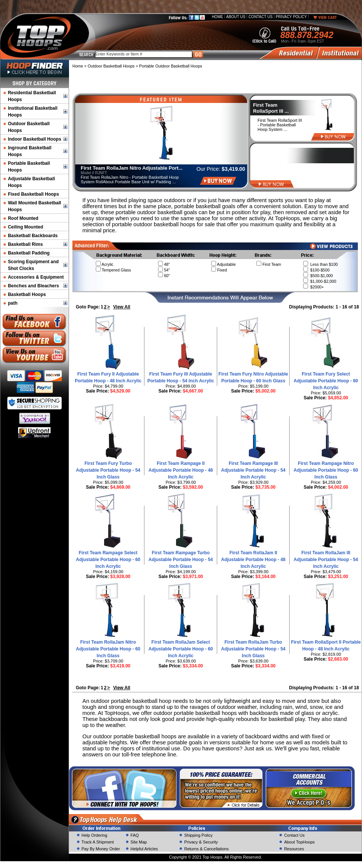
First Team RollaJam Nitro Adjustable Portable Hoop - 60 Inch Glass (108, 649)
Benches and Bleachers (33, 286)
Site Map (139, 842)
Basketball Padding (29, 253)
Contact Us (261, 17)
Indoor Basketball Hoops (35, 139)
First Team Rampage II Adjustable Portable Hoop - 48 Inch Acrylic (181, 470)
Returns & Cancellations (206, 849)
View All (122, 307)
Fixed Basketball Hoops (33, 194)
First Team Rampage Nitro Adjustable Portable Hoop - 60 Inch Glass (326, 470)
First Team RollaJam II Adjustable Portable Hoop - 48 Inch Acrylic (253, 560)
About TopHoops (299, 842)
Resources (294, 849)
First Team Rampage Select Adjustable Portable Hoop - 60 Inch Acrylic (108, 560)
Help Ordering (94, 835)
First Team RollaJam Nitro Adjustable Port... (132, 168)
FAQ (135, 835)
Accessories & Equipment (36, 277)
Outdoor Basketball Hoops (111, 66)
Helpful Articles (144, 849)
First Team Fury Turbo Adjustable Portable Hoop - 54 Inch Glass (108, 470)
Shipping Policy (198, 835)
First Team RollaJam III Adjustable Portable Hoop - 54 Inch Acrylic (326, 560)
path (13, 303)
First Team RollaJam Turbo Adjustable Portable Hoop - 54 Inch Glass (253, 649)
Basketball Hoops (27, 294)
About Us (236, 17)
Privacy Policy (291, 17)
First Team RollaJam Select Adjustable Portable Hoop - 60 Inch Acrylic (181, 649)
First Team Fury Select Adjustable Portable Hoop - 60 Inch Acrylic (326, 381)
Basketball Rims (25, 244)
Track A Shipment (98, 842)
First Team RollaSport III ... (271, 108)
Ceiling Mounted (25, 227)
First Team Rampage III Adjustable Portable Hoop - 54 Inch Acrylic (253, 470)
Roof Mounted (23, 218)
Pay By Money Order (101, 849)
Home (218, 17)
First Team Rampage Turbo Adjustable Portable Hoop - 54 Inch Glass (181, 560)
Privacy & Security (201, 842)
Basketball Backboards (33, 236)
